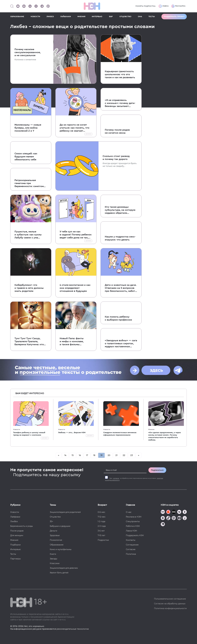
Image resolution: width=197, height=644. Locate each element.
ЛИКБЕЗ (50, 17)
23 (132, 455)
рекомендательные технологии (73, 629)
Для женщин (17, 535)
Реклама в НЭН (134, 517)
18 (94, 455)
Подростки (103, 540)
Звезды (53, 559)
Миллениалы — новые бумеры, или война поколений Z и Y (28, 128)
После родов (17, 531)
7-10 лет (101, 535)
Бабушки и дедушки (60, 526)
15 (73, 455)
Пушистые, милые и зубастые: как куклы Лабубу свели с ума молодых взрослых (28, 235)
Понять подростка (145, 6)
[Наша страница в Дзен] (24, 6)
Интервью (15, 549)
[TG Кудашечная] (168, 512)
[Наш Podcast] (185, 518)
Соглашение (132, 545)
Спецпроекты (133, 521)
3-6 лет (101, 531)
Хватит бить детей (59, 573)
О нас (129, 512)
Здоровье (55, 535)
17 (87, 455)
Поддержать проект (174, 17)
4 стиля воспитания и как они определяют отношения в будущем (75, 288)
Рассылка (178, 6)
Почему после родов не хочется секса (117, 131)
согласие (116, 478)
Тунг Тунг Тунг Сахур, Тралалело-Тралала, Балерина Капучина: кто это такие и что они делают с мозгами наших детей (30, 342)
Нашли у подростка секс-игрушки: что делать (120, 238)
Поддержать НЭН (135, 535)
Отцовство (55, 517)
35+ (51, 521)
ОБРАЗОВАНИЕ (17, 17)
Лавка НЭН (131, 531)
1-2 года (101, 521)
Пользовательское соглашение (170, 599)
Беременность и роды (22, 526)
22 (124, 455)
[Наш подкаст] (163, 525)
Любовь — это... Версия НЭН (72, 433)
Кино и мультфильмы (61, 549)
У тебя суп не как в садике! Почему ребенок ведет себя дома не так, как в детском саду (76, 235)
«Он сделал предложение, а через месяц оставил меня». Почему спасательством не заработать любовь (165, 436)
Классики (55, 563)
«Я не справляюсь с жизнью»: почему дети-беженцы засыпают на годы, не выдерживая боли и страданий (120, 103)
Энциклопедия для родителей (65, 512)
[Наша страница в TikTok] (168, 518)
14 (65, 455)
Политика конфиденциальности (170, 608)
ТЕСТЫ (152, 17)
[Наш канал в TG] (163, 512)
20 (109, 455)
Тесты (13, 554)
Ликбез (14, 521)
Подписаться (157, 470)
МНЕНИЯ (81, 17)
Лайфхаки (15, 517)
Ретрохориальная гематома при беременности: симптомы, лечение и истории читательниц (30, 183)
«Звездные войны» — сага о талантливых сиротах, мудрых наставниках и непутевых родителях (121, 344)
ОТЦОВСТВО (125, 17)
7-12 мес (102, 517)
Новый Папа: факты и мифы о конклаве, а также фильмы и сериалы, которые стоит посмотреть (76, 342)
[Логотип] (92, 6)
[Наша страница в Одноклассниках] (36, 6)
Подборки (15, 545)
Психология (56, 540)
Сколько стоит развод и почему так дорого (116, 158)
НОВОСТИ (35, 17)
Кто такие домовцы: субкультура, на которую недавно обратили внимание (120, 210)
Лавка (164, 6)
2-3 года (102, 526)
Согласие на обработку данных (170, 604)
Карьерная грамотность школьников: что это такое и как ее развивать (120, 74)
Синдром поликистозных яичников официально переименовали (120, 434)
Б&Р (111, 17)
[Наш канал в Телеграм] (42, 6)
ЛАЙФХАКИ (66, 17)
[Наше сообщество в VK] (30, 6)
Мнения (151, 429)
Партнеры (15, 559)
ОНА (140, 17)
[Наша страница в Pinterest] (48, 6)
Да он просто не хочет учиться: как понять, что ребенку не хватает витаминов (74, 128)
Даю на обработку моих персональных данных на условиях (134, 479)
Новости (17, 429)
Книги (53, 554)
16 (80, 455)
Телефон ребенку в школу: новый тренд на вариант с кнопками (29, 434)
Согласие (131, 549)
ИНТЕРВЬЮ (97, 17)
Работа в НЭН (133, 526)
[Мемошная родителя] (174, 512)
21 (116, 455)
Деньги (53, 531)
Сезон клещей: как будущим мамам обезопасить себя (26, 157)
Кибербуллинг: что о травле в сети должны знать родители (29, 288)
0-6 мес (101, 512)
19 (101, 455)
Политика (131, 554)
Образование (57, 545)
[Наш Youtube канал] (18, 6)
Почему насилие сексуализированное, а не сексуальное (28, 52)
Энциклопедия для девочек (64, 568)
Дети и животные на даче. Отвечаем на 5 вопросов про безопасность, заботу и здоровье (121, 288)
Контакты (131, 540)
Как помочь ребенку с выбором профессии (118, 318)
